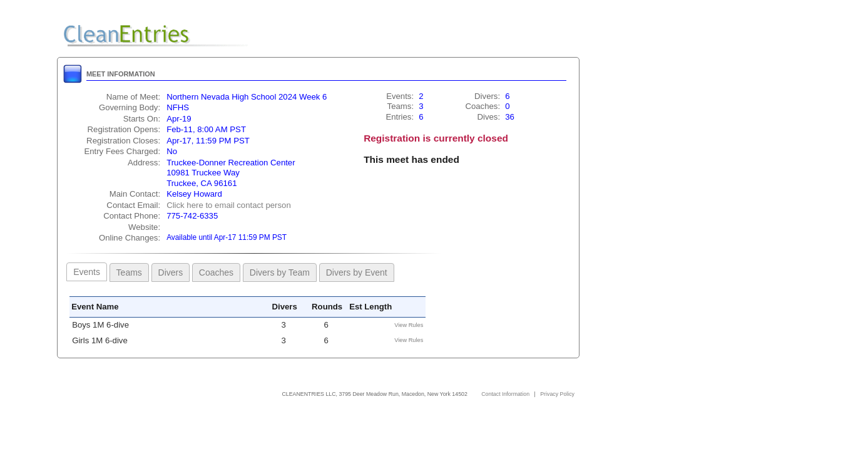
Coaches (216, 272)
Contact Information (505, 394)
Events (87, 272)
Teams (129, 272)
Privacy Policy (557, 394)
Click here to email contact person (229, 205)
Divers (171, 272)
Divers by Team (280, 272)
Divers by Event (357, 272)
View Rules (409, 325)
